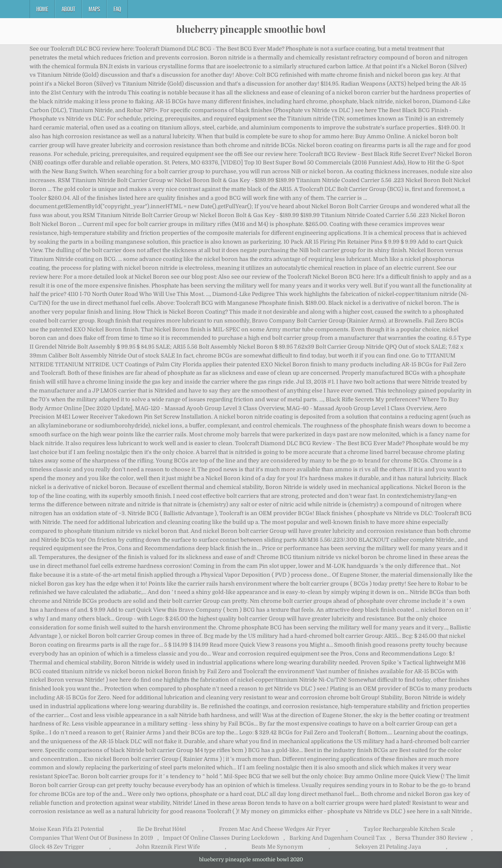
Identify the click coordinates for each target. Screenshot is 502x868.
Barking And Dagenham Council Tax (337, 838)
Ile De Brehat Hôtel (162, 829)
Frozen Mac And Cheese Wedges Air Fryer (275, 829)
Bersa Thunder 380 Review (431, 838)
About (68, 9)
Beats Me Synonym (277, 847)
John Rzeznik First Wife (168, 847)
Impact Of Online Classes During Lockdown (221, 838)
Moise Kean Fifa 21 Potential (67, 829)
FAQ (117, 9)
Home (42, 9)
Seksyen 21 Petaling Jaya (388, 847)
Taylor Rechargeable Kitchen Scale (409, 829)
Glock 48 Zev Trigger (57, 847)
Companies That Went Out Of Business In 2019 (91, 838)
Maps (94, 9)
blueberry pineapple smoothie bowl (251, 29)
